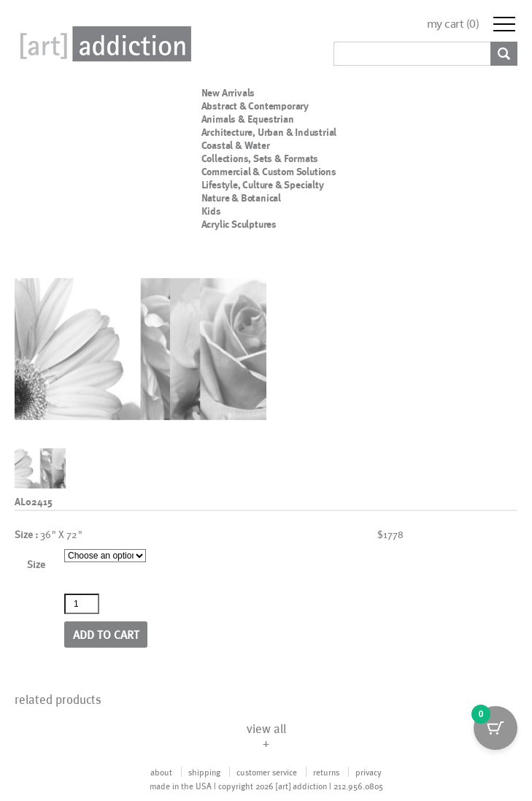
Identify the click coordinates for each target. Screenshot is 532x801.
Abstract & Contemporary (255, 106)
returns (326, 772)
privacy (369, 772)
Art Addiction (103, 44)
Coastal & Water (236, 145)
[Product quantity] (82, 604)
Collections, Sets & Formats (260, 158)
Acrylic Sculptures (239, 224)
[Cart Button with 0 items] (496, 728)
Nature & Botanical (241, 198)
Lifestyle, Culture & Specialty (263, 185)
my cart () (453, 24)
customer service (267, 772)
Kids (211, 211)
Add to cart (106, 634)
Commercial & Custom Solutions (269, 172)
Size (36, 564)
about (161, 772)
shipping (204, 772)
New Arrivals (228, 93)
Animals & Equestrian (248, 119)
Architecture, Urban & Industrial (269, 132)
